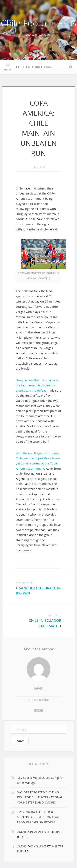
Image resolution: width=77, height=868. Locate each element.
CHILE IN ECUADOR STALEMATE (45, 624)
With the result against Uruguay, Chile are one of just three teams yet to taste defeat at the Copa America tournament (38, 461)
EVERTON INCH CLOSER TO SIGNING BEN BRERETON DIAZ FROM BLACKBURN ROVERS (38, 818)
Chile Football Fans (39, 24)
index (38, 689)
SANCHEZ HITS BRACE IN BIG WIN (38, 591)
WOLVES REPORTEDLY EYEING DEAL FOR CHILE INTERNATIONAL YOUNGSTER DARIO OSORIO (40, 798)
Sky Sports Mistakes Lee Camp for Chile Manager (40, 781)
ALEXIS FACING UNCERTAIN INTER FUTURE (40, 849)
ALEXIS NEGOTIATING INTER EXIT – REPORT (41, 835)
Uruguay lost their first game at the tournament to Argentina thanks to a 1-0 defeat (37, 386)
